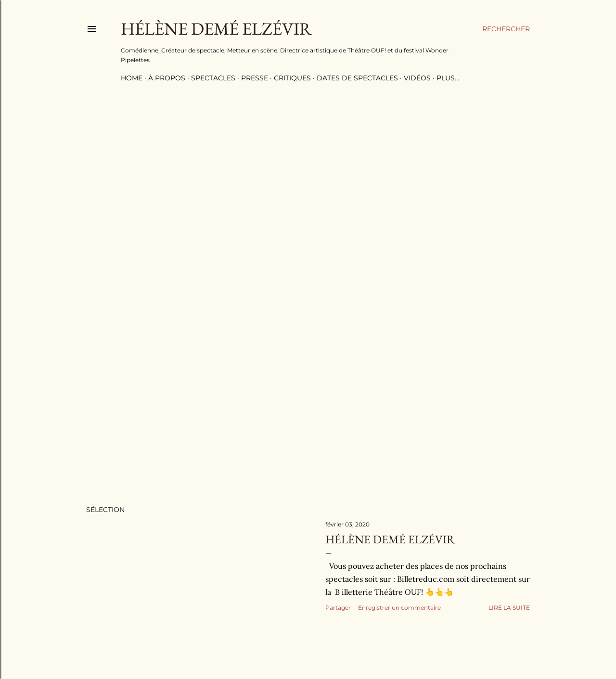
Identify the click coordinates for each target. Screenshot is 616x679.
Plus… (448, 78)
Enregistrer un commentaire (399, 608)
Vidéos (417, 78)
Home (132, 78)
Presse (255, 78)
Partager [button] (338, 608)
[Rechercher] (506, 29)
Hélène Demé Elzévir (390, 539)
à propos (167, 78)
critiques (292, 78)
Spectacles (213, 78)
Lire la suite (509, 608)
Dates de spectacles (357, 78)
